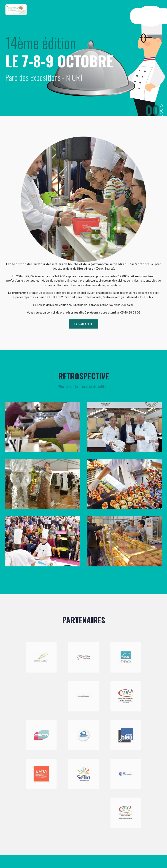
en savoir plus (83, 324)
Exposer (124, 11)
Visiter (139, 11)
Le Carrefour (106, 11)
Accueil (90, 11)
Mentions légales (72, 855)
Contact (152, 11)
